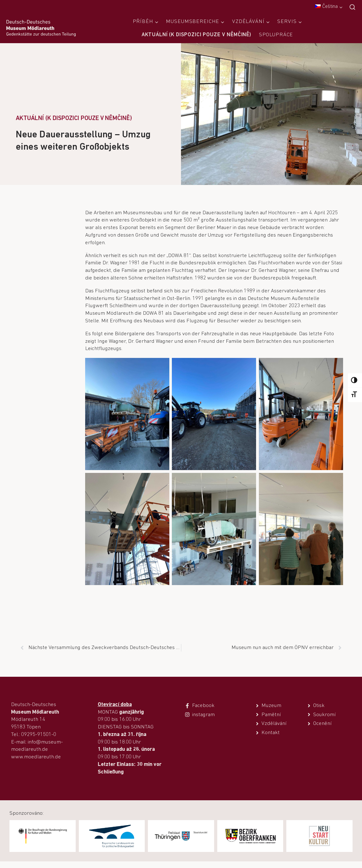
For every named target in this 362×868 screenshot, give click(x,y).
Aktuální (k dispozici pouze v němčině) (196, 35)
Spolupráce (276, 35)
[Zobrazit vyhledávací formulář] (352, 7)
